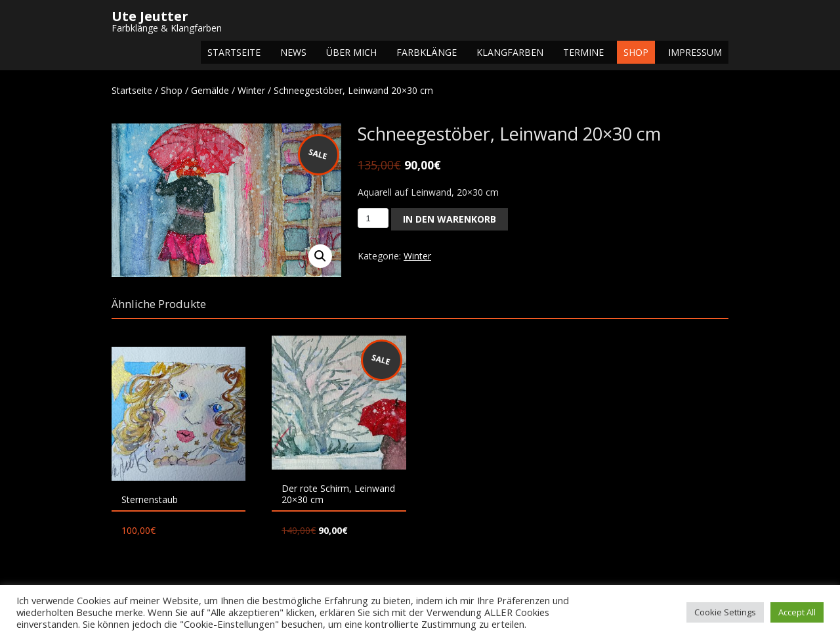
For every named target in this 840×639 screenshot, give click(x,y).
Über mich (351, 52)
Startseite (234, 52)
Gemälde (210, 90)
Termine (583, 52)
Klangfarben (510, 52)
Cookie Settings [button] (725, 612)
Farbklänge (427, 52)
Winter (251, 90)
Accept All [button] (797, 612)
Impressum (695, 52)
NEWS (293, 52)
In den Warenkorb (450, 219)
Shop (636, 52)
